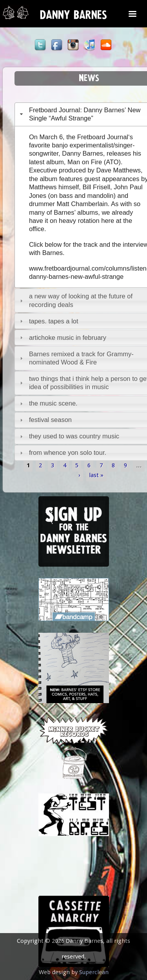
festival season (50, 420)
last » (96, 475)
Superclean (94, 972)
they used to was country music (74, 436)
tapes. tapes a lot (54, 321)
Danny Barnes (73, 17)
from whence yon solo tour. (68, 452)
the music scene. (53, 403)
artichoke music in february (68, 337)
